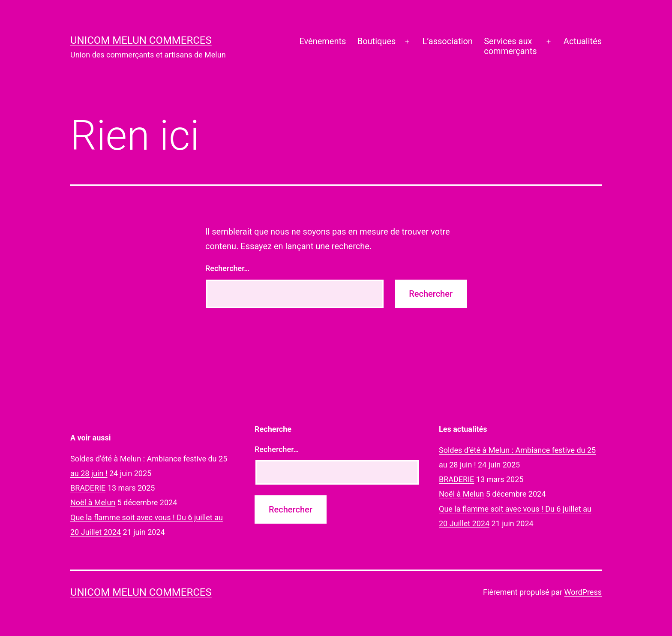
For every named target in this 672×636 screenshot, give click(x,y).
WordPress (583, 592)
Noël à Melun (93, 502)
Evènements (322, 41)
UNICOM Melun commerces (141, 40)
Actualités (583, 41)
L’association (448, 41)
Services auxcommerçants (510, 46)
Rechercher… (227, 268)
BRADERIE (88, 488)
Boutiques (377, 41)
